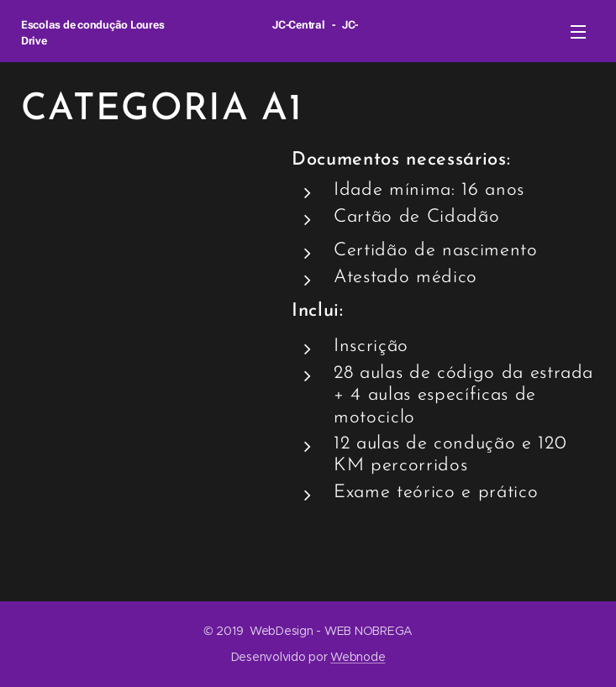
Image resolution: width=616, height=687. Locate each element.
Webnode (358, 657)
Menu (578, 32)
